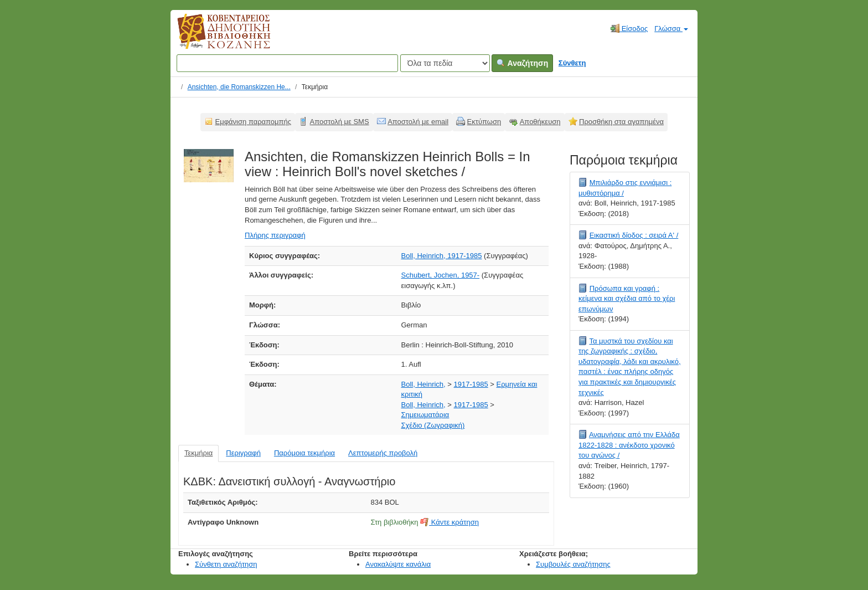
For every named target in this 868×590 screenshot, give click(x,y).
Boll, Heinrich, (423, 384)
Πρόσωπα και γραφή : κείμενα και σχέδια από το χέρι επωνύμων (627, 299)
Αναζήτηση (522, 63)
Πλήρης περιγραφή (275, 235)
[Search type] (445, 63)
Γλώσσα (671, 29)
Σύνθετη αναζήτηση (226, 564)
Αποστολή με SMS (340, 122)
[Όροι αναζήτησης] (287, 63)
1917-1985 (471, 384)
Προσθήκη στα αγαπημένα (621, 122)
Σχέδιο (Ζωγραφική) (433, 425)
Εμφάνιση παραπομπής (254, 122)
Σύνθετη (572, 63)
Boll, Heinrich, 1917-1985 (442, 256)
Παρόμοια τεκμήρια (304, 453)
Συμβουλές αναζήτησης (573, 564)
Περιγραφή (243, 453)
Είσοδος (629, 28)
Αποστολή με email (418, 122)
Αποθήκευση (540, 122)
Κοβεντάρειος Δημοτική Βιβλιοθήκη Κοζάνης (213, 38)
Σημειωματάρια (425, 415)
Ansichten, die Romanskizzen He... (239, 87)
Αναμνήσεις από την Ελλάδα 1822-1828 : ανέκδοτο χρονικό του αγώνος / (629, 445)
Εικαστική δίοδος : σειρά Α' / (634, 235)
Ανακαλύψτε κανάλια (398, 564)
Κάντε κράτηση (449, 522)
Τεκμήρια (198, 453)
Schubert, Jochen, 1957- (441, 275)
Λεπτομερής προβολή (383, 453)
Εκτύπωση (484, 122)
